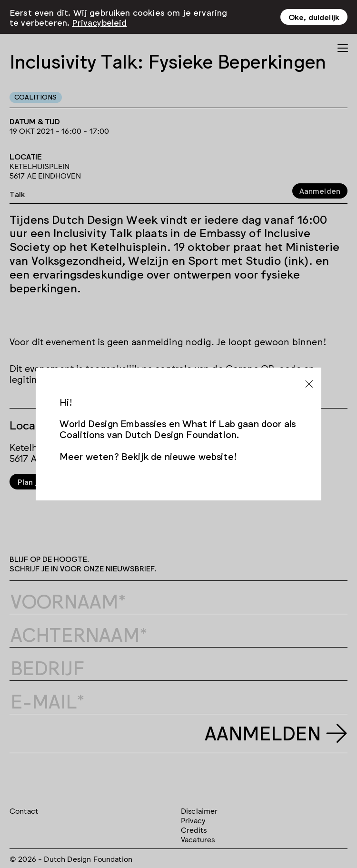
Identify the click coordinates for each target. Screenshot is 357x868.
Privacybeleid (99, 21)
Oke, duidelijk (314, 16)
